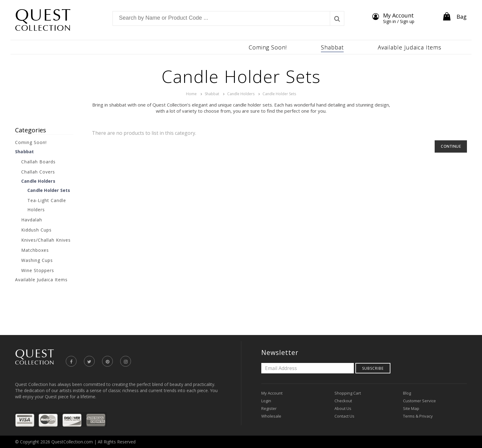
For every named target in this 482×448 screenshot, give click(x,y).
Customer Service (419, 401)
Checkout (343, 401)
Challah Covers (38, 172)
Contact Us (344, 416)
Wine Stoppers (38, 270)
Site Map (411, 408)
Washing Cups (37, 260)
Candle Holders (241, 94)
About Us (343, 408)
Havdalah (32, 220)
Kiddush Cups (36, 230)
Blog (407, 393)
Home (191, 94)
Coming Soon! (31, 142)
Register (269, 408)
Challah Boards (38, 162)
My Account (272, 393)
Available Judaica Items (41, 280)
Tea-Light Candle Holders (47, 205)
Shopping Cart (348, 393)
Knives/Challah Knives (46, 240)
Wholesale (271, 416)
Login (266, 401)
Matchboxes (35, 250)
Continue (451, 146)
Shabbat (212, 94)
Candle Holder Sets (279, 94)
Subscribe (373, 368)
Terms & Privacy (418, 416)
